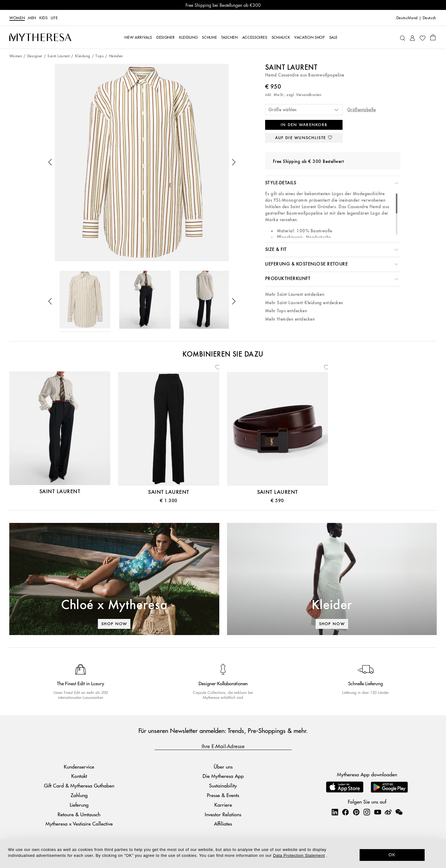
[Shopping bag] (433, 37)
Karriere (223, 805)
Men (32, 18)
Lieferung (79, 805)
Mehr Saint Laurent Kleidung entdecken (304, 303)
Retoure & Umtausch (79, 814)
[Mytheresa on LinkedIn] (335, 812)
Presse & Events (223, 795)
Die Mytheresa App (223, 776)
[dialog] (223, 854)
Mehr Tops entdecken (286, 311)
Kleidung (83, 56)
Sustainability (223, 785)
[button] (50, 162)
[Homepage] (40, 37)
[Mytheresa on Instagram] (367, 812)
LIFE (54, 18)
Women (17, 18)
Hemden (116, 56)
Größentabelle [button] (361, 110)
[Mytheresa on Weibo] (388, 812)
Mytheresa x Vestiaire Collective (79, 824)
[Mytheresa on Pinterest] (356, 812)
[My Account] (412, 37)
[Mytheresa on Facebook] (345, 812)
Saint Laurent (59, 56)
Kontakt (79, 776)
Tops (100, 56)
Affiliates (223, 824)
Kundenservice (79, 767)
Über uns (223, 767)
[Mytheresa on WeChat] (399, 812)
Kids (44, 18)
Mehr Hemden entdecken (290, 319)
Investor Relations (223, 814)
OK (392, 855)
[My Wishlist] (422, 37)
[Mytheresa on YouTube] (378, 812)
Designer (35, 56)
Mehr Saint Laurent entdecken (295, 294)
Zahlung (79, 795)
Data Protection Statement (299, 855)
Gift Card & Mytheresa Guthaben (79, 785)
